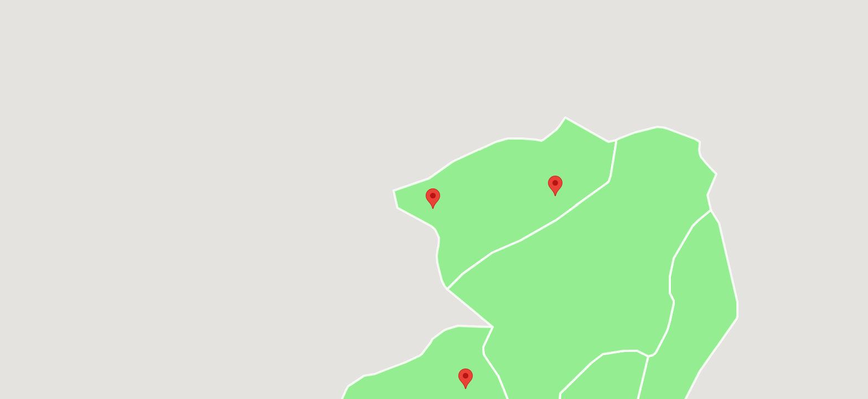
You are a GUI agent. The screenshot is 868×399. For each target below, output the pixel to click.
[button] (555, 186)
